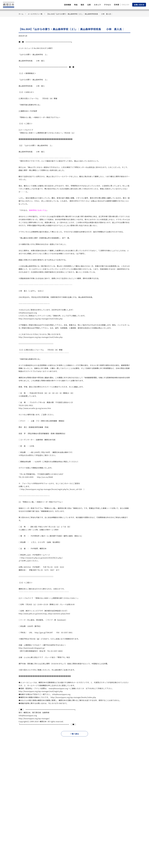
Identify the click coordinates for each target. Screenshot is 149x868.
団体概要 (68, 5)
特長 (76, 5)
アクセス (107, 5)
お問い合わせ (139, 5)
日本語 (117, 5)
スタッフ (97, 5)
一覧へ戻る (74, 734)
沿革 (89, 5)
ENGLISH (125, 5)
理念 (82, 5)
